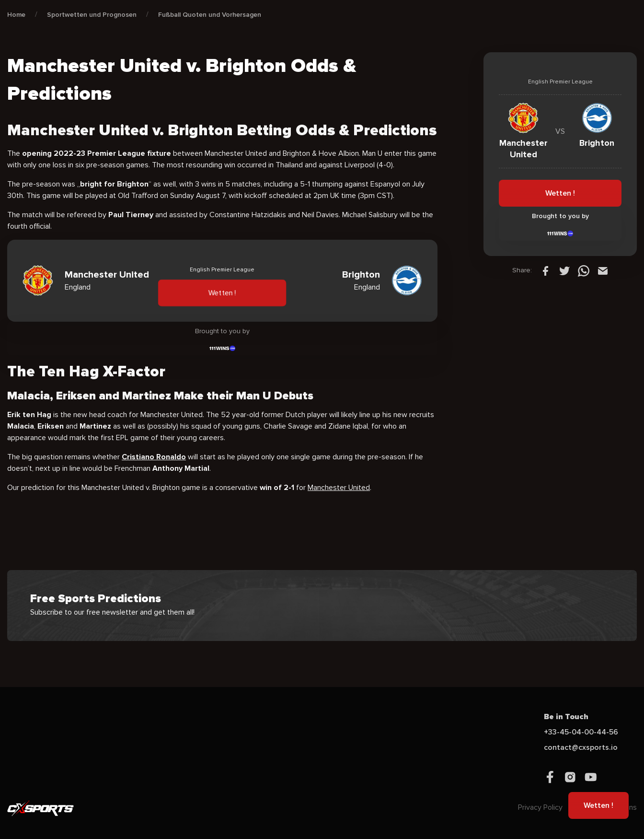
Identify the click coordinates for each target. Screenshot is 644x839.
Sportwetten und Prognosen (92, 15)
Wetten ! (223, 293)
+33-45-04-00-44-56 (581, 732)
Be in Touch (566, 717)
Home (16, 15)
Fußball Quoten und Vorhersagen (210, 15)
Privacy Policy (540, 807)
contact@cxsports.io (581, 747)
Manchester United (339, 488)
